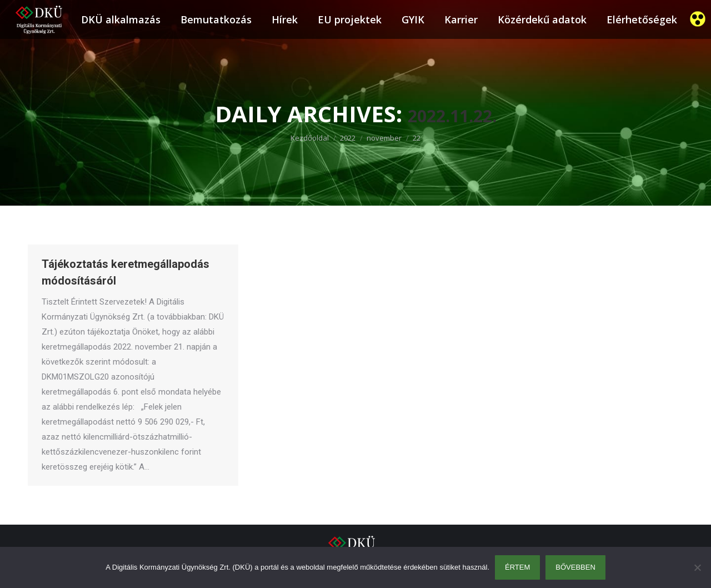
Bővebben (575, 567)
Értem (517, 567)
